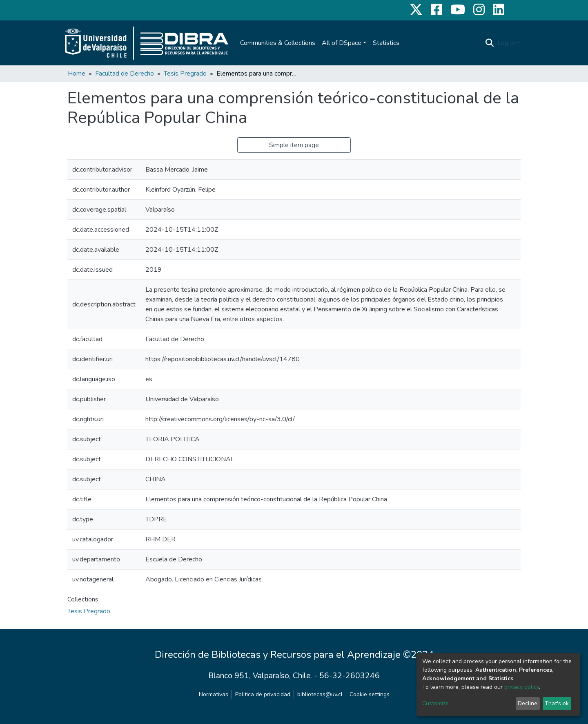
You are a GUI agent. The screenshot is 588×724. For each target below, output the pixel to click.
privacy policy (522, 687)
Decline (528, 703)
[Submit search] (490, 43)
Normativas (214, 694)
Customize (435, 703)
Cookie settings (370, 694)
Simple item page (294, 145)
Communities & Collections (278, 43)
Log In (506, 43)
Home (77, 74)
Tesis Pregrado (185, 74)
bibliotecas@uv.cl (320, 694)
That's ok (557, 703)
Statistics (386, 43)
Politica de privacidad (263, 694)
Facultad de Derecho (125, 74)
